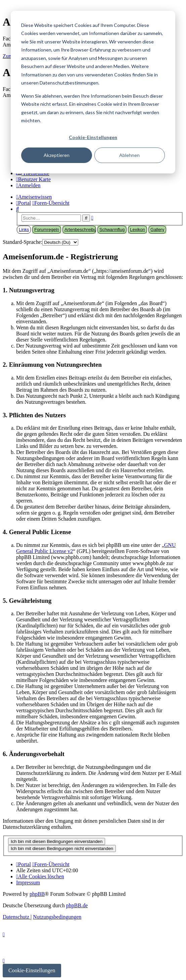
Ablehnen (129, 155)
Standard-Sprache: (22, 242)
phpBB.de (77, 905)
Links (24, 230)
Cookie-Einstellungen (93, 137)
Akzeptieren (57, 155)
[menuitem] (33, 179)
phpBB (37, 894)
